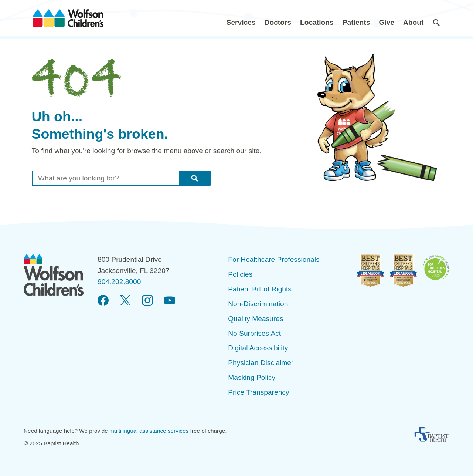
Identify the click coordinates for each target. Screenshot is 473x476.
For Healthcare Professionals (274, 259)
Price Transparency (258, 392)
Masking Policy (252, 377)
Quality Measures (256, 319)
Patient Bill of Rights (260, 289)
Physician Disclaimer (261, 363)
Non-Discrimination (258, 304)
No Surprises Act (254, 333)
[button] (241, 18)
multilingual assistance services (149, 431)
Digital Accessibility (258, 348)
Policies (240, 274)
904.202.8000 (119, 282)
